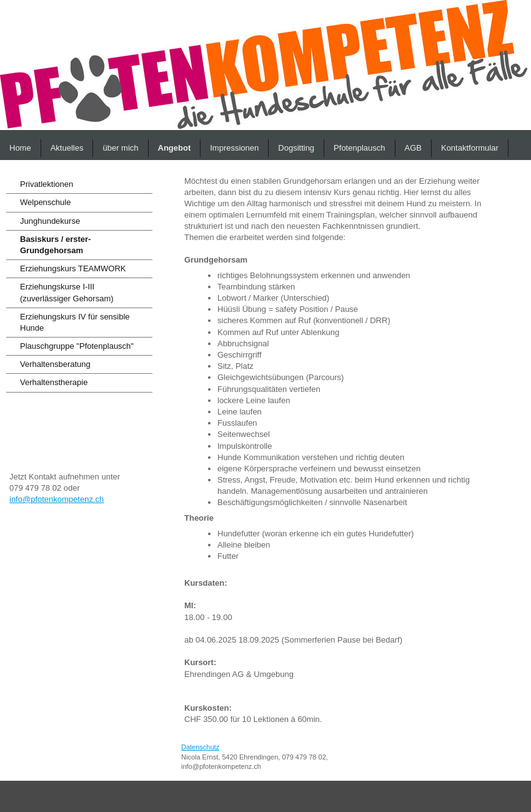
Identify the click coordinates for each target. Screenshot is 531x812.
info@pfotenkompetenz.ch (57, 499)
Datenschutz (200, 747)
